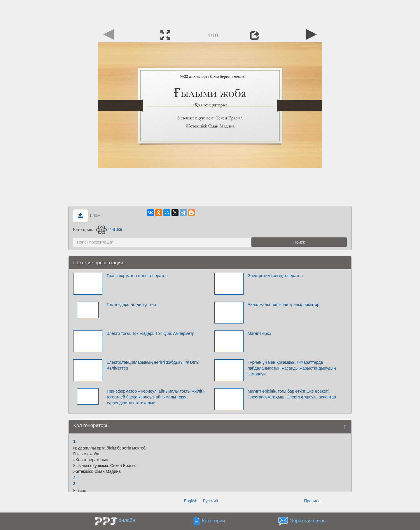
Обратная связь (307, 521)
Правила (312, 501)
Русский (211, 501)
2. (75, 478)
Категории (214, 521)
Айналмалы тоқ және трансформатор (283, 305)
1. (75, 441)
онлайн (127, 520)
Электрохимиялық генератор (275, 276)
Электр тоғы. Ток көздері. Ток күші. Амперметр (150, 333)
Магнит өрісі (259, 333)
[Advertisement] (210, 13)
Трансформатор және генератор (137, 276)
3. (75, 484)
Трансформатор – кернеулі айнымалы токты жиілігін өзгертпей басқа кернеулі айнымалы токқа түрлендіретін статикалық (156, 397)
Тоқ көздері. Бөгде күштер (131, 305)
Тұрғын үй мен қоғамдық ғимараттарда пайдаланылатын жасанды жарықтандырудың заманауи (292, 368)
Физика (109, 229)
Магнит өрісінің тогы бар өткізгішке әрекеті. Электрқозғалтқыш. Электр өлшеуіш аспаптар (292, 394)
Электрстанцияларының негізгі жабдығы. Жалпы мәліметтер (153, 365)
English (190, 501)
